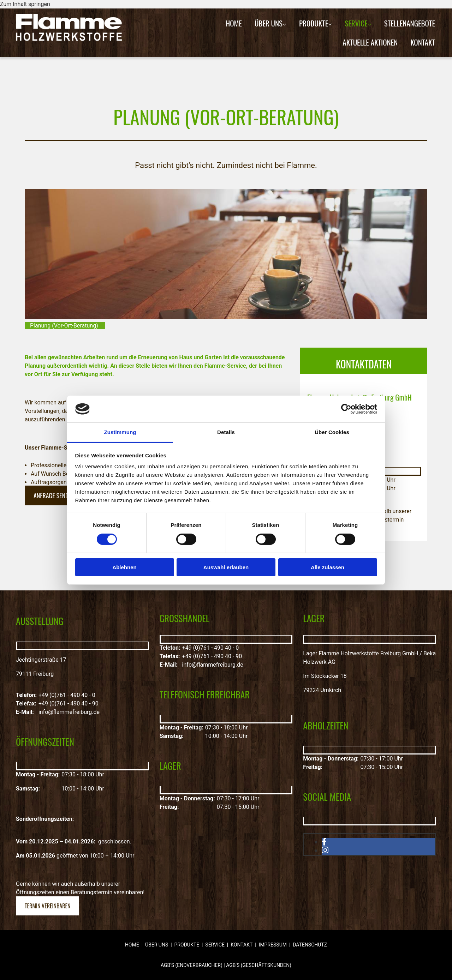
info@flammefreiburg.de (69, 712)
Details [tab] (226, 432)
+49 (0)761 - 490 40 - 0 (67, 695)
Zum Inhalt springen (25, 4)
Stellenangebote (410, 23)
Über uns (269, 23)
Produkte (314, 23)
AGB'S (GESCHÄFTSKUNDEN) (259, 965)
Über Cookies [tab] (332, 432)
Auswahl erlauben (226, 567)
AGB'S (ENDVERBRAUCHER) (192, 965)
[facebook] (324, 842)
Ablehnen (124, 567)
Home (234, 23)
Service (356, 23)
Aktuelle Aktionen (370, 42)
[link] (270, 23)
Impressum (273, 945)
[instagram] (325, 850)
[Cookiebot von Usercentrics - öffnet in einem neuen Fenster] (346, 409)
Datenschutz (310, 945)
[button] (54, 495)
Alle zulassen (328, 567)
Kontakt (423, 42)
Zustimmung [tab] (120, 432)
